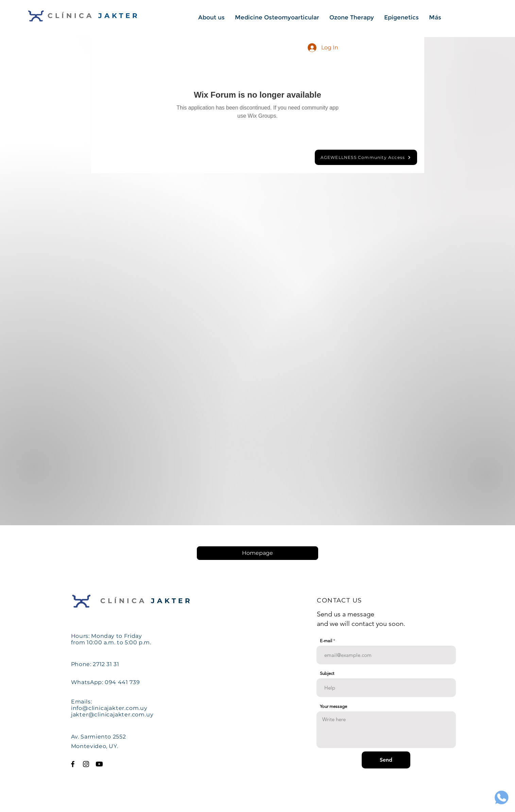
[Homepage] (257, 553)
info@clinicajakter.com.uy (109, 708)
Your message (333, 706)
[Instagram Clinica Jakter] (86, 764)
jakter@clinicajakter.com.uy (112, 715)
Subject (327, 673)
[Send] (386, 760)
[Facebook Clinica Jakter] (73, 764)
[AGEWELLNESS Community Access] (366, 157)
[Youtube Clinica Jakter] (99, 764)
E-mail (326, 641)
